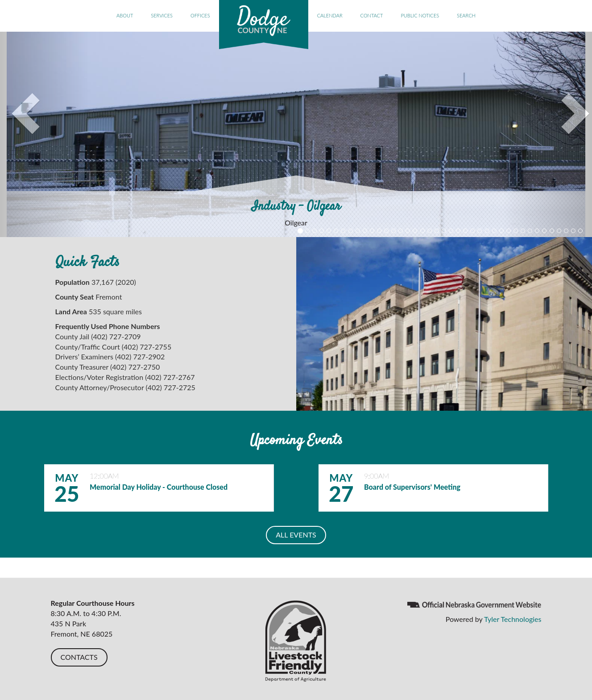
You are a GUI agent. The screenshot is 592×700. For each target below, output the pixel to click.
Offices (200, 15)
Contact (372, 15)
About (125, 15)
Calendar (330, 15)
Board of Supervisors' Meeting (412, 487)
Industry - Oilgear (296, 207)
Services (162, 15)
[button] (44, 134)
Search (466, 15)
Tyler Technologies (513, 619)
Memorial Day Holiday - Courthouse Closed (159, 487)
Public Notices (420, 15)
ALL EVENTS (296, 535)
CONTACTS (79, 657)
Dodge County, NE (264, 25)
